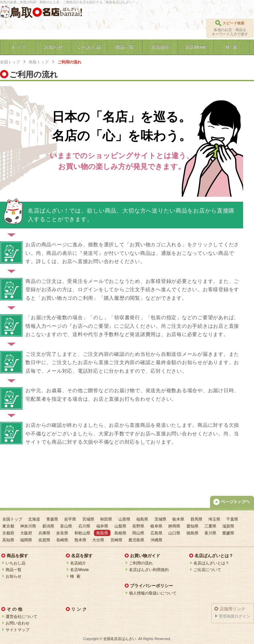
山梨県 (120, 526)
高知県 (8, 540)
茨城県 (160, 519)
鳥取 (21, 13)
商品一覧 (14, 570)
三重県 (210, 526)
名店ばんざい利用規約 (149, 570)
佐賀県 (44, 540)
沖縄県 (156, 540)
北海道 (34, 519)
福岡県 (26, 540)
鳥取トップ (39, 62)
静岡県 (174, 526)
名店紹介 (78, 563)
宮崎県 (116, 540)
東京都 (8, 526)
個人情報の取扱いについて (153, 593)
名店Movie (79, 570)
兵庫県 (44, 533)
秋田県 (106, 519)
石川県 (84, 526)
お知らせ (14, 576)
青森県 (52, 519)
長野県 (138, 526)
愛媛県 (228, 533)
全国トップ (10, 62)
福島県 (142, 519)
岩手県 (70, 519)
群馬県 (196, 519)
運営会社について (21, 617)
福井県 (102, 526)
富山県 (66, 526)
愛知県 (192, 526)
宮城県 (88, 519)
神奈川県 (28, 526)
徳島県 (192, 533)
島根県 (120, 533)
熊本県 (80, 540)
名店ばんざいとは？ (211, 563)
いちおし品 (16, 563)
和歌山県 (82, 533)
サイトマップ (18, 630)
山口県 (174, 533)
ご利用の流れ (141, 563)
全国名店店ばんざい (120, 639)
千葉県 (232, 519)
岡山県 (138, 533)
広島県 (156, 533)
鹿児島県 (136, 540)
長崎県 (62, 540)
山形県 (124, 519)
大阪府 (26, 533)
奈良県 (62, 533)
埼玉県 (214, 519)
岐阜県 (156, 526)
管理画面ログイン (234, 616)
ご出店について (207, 570)
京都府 (8, 533)
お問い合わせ (18, 623)
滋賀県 (228, 526)
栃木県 (178, 519)
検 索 (75, 576)
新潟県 (48, 526)
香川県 (210, 533)
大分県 (98, 540)
